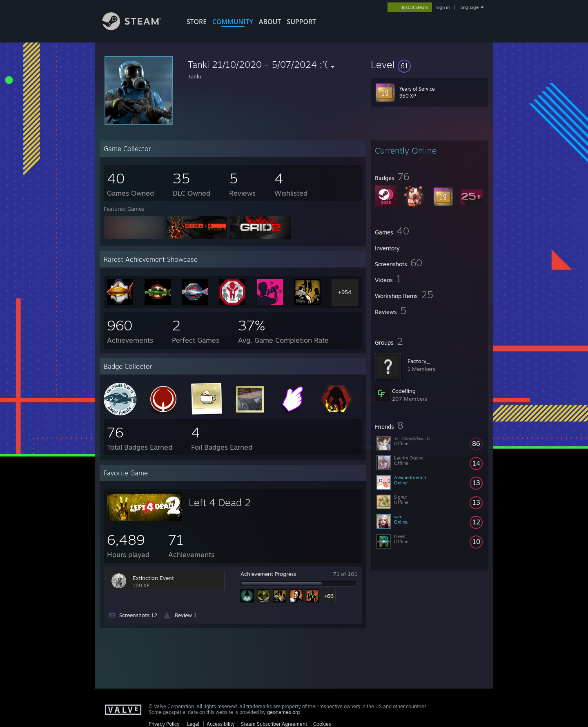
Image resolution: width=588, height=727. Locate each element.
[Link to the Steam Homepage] (138, 28)
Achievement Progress (268, 574)
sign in (443, 7)
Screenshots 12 (138, 615)
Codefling (404, 391)
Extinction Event (153, 578)
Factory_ (419, 361)
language (469, 7)
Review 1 (186, 615)
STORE (197, 22)
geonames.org (283, 712)
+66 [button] (329, 596)
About (270, 22)
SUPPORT (301, 22)
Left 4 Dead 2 (220, 502)
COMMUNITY (233, 22)
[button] (430, 65)
